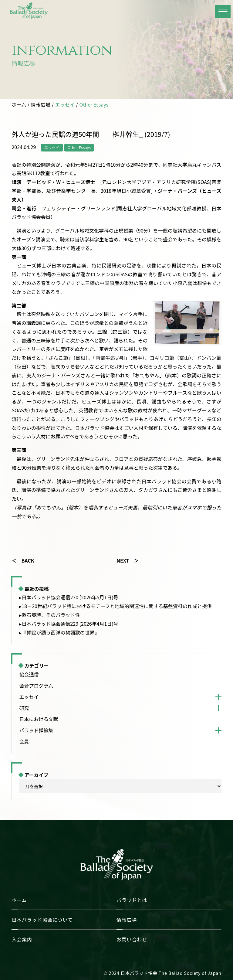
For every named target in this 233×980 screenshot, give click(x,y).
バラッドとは (132, 900)
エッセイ (65, 104)
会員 (24, 741)
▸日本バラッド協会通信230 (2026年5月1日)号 (69, 597)
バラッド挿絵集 (36, 730)
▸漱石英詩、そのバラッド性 (49, 615)
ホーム (19, 104)
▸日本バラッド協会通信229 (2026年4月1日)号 (69, 624)
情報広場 (41, 104)
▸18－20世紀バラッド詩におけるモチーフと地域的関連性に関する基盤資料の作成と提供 (115, 606)
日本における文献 (39, 719)
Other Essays (94, 104)
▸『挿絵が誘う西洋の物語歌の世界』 (59, 632)
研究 (24, 708)
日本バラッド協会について (42, 920)
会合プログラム (36, 686)
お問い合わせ (132, 939)
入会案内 (22, 939)
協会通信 (29, 674)
